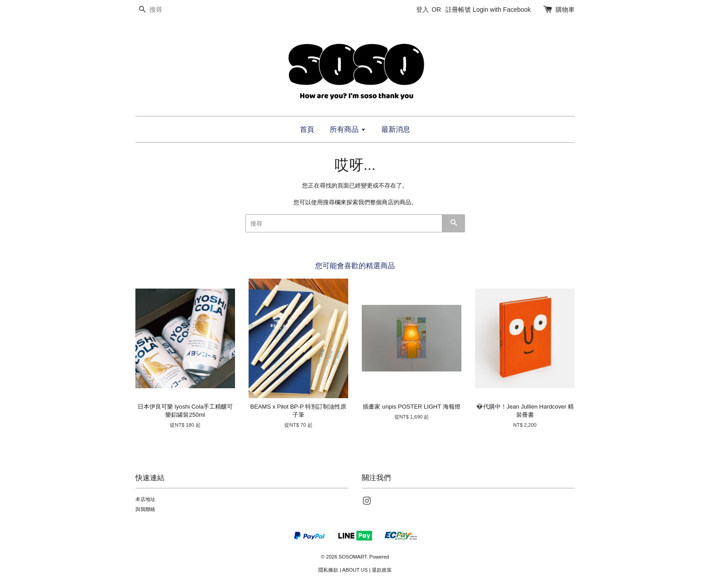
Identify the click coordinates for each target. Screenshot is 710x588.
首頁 (307, 129)
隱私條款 (328, 570)
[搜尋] (163, 10)
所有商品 (348, 129)
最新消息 (396, 129)
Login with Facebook (502, 10)
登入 (422, 10)
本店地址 (145, 499)
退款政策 (382, 570)
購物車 (565, 10)
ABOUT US (355, 570)
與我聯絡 (145, 509)
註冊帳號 (458, 10)
